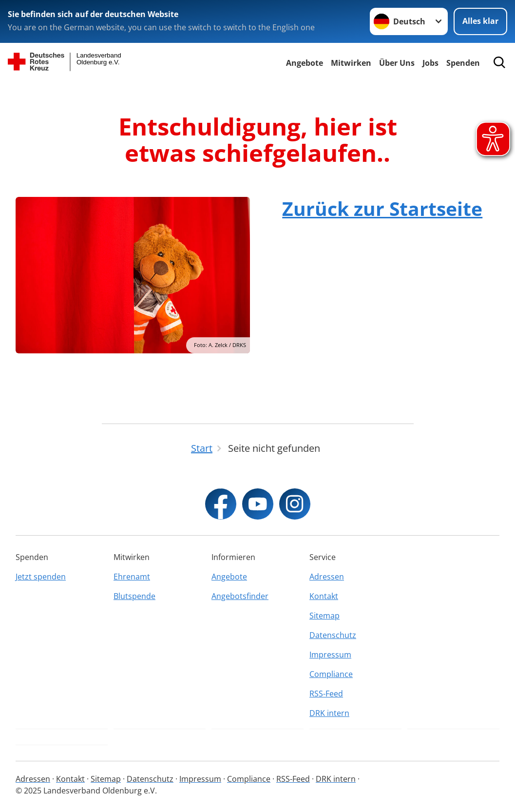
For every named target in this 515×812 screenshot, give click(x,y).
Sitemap (324, 616)
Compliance (331, 674)
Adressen (327, 577)
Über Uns (397, 63)
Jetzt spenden (41, 577)
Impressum (330, 655)
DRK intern (329, 713)
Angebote (305, 63)
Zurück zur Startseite (382, 208)
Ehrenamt (132, 577)
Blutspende (134, 596)
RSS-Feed (326, 694)
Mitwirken (351, 63)
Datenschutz (333, 635)
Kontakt (324, 596)
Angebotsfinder (240, 596)
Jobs (430, 63)
